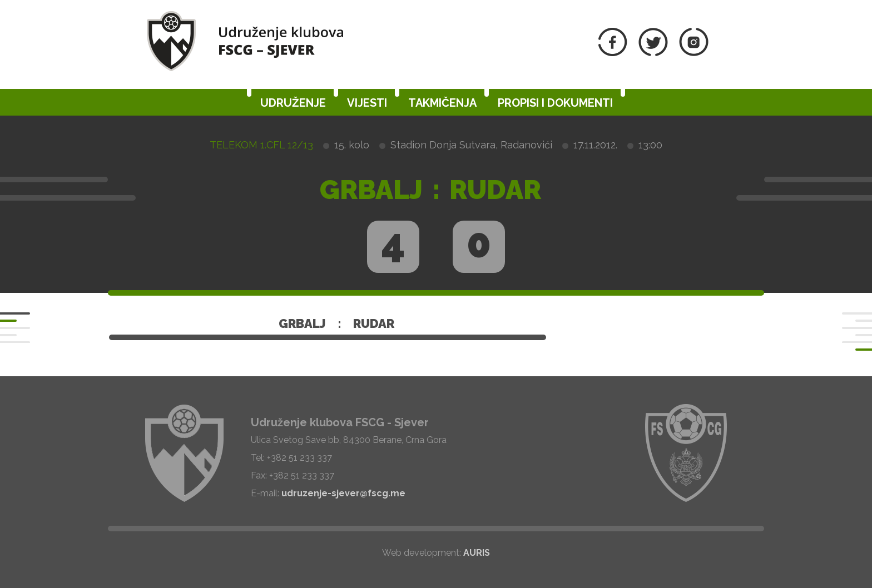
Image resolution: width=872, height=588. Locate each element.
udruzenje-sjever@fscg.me (343, 493)
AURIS (477, 553)
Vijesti (367, 103)
